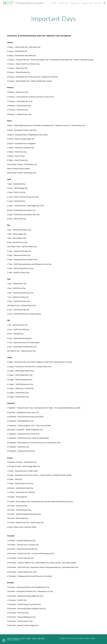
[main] (53, 18)
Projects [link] (73, 3)
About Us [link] (62, 3)
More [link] (96, 3)
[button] (104, 3)
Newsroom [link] (85, 3)
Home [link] (54, 3)
